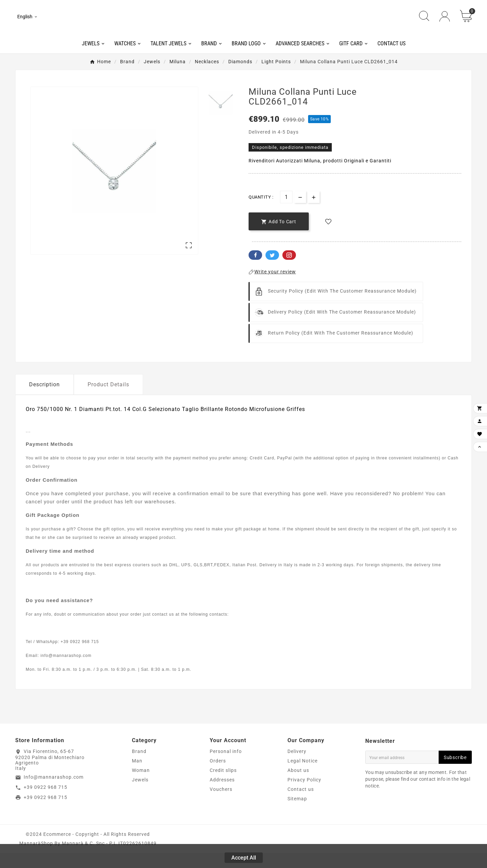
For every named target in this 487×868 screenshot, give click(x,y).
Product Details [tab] (108, 399)
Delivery (297, 766)
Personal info (226, 766)
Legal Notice (303, 776)
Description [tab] (44, 399)
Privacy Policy (304, 795)
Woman (141, 785)
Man (137, 776)
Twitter (272, 270)
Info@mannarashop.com (54, 792)
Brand (139, 766)
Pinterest (289, 270)
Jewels (140, 795)
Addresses (222, 795)
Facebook (255, 270)
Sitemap (297, 814)
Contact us (301, 804)
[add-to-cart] (279, 236)
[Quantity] (286, 212)
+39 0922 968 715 (45, 802)
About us (298, 785)
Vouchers (221, 804)
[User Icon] (445, 24)
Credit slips (223, 785)
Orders (218, 776)
